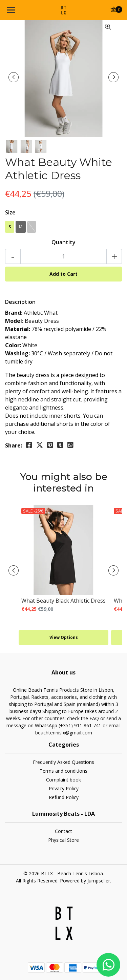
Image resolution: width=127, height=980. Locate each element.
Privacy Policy (64, 788)
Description (20, 302)
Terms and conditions (63, 771)
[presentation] (14, 77)
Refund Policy (64, 797)
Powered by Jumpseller (85, 881)
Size (10, 212)
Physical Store (63, 840)
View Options (64, 637)
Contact (63, 831)
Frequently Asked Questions (63, 762)
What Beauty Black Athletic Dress (63, 601)
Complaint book (63, 780)
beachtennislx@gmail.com (64, 733)
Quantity (63, 242)
